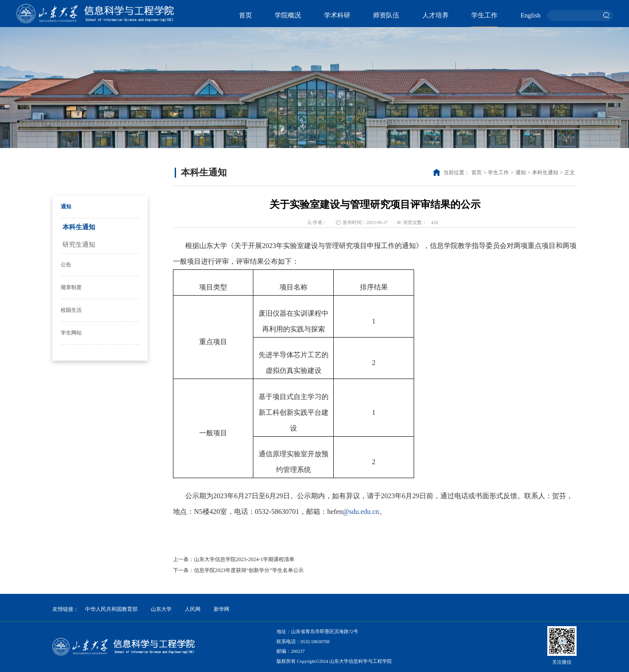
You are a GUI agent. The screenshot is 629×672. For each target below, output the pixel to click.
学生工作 (484, 15)
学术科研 (337, 15)
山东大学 (161, 609)
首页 (245, 15)
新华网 (221, 609)
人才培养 (435, 15)
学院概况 (288, 15)
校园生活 (71, 310)
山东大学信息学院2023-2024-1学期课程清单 (244, 559)
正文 (570, 172)
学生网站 (71, 333)
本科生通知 (79, 227)
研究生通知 (79, 245)
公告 (66, 265)
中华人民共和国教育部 (111, 609)
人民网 (193, 609)
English (531, 15)
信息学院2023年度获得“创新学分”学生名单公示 (249, 570)
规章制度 (71, 287)
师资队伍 (386, 15)
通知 (66, 207)
